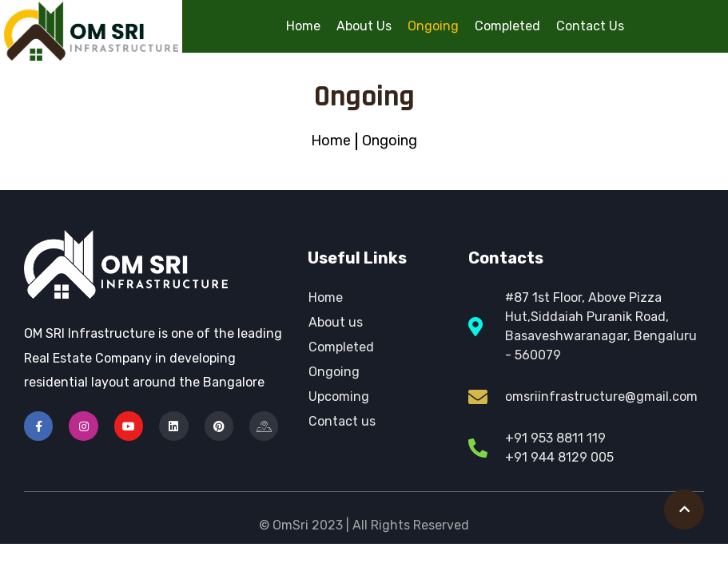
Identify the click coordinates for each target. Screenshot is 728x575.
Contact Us (590, 26)
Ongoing (433, 26)
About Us (364, 26)
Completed (507, 26)
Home (303, 26)
